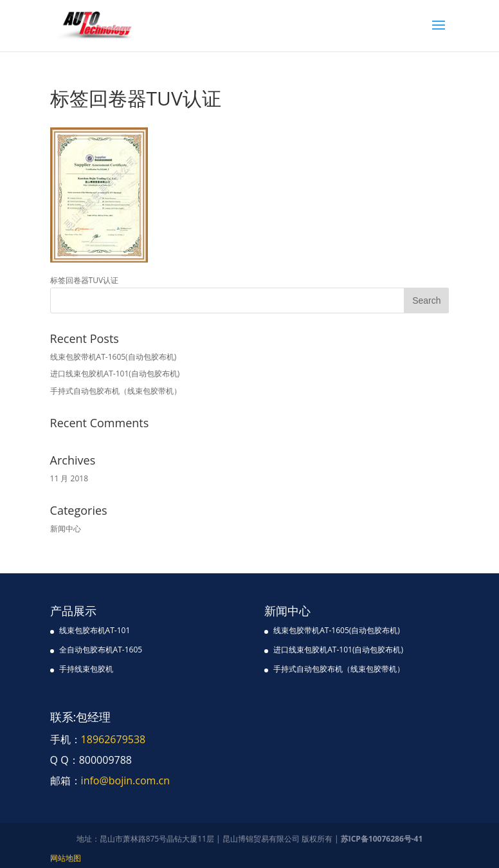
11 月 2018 (69, 478)
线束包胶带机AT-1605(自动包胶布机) (113, 357)
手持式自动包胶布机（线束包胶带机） (116, 391)
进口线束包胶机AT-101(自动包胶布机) (115, 374)
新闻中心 (66, 529)
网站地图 (66, 858)
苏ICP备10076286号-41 (382, 839)
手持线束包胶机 (86, 669)
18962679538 (113, 739)
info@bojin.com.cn (126, 780)
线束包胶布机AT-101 (95, 630)
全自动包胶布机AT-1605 (101, 650)
